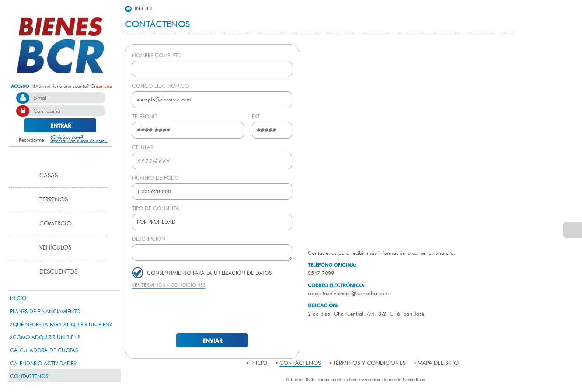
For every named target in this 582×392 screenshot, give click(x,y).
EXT (256, 116)
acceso (20, 86)
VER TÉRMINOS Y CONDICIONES (169, 285)
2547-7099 (321, 273)
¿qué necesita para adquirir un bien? (61, 324)
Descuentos (58, 271)
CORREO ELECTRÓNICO (160, 86)
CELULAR (143, 147)
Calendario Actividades (43, 363)
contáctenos (29, 376)
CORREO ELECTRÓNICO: (336, 285)
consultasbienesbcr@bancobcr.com (348, 293)
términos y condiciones (369, 363)
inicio (138, 8)
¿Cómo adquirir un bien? (45, 337)
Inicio (18, 298)
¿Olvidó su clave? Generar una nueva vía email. (79, 139)
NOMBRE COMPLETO (157, 55)
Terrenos (54, 199)
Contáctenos (157, 24)
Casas (49, 175)
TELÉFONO (145, 116)
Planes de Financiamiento (45, 311)
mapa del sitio (438, 363)
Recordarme (26, 140)
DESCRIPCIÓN (149, 239)
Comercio (56, 223)
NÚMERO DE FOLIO (155, 177)
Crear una (101, 86)
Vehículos (55, 247)
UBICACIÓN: (323, 305)
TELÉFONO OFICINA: (332, 265)
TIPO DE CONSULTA (156, 208)
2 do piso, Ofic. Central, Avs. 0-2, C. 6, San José (366, 313)
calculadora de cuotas (44, 350)
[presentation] (212, 310)
